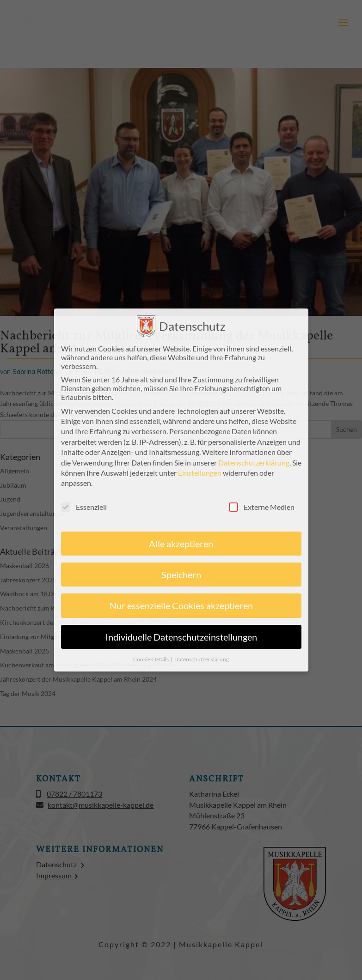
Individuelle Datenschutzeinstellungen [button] (181, 637)
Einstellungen (200, 473)
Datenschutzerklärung (254, 463)
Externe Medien (262, 507)
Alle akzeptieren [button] (181, 544)
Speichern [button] (181, 575)
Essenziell (84, 507)
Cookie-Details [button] (151, 659)
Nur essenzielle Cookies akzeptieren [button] (181, 605)
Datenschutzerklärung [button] (202, 659)
